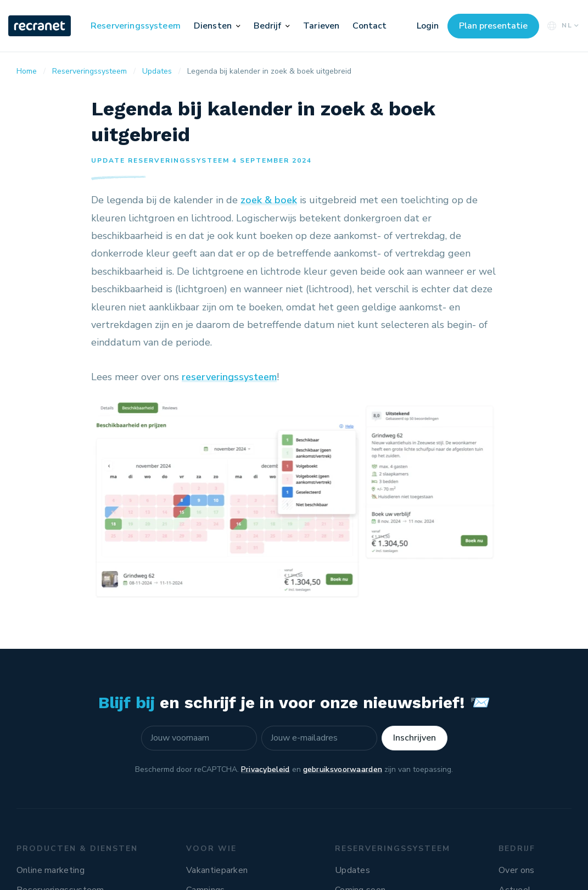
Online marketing (51, 870)
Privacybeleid (265, 769)
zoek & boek (269, 200)
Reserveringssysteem (136, 26)
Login (428, 26)
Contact (369, 26)
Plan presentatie (493, 26)
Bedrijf (268, 26)
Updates (352, 870)
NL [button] (562, 26)
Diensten (213, 26)
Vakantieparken (217, 870)
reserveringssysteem (229, 377)
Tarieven (321, 26)
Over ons (516, 870)
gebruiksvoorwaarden (343, 769)
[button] (238, 26)
